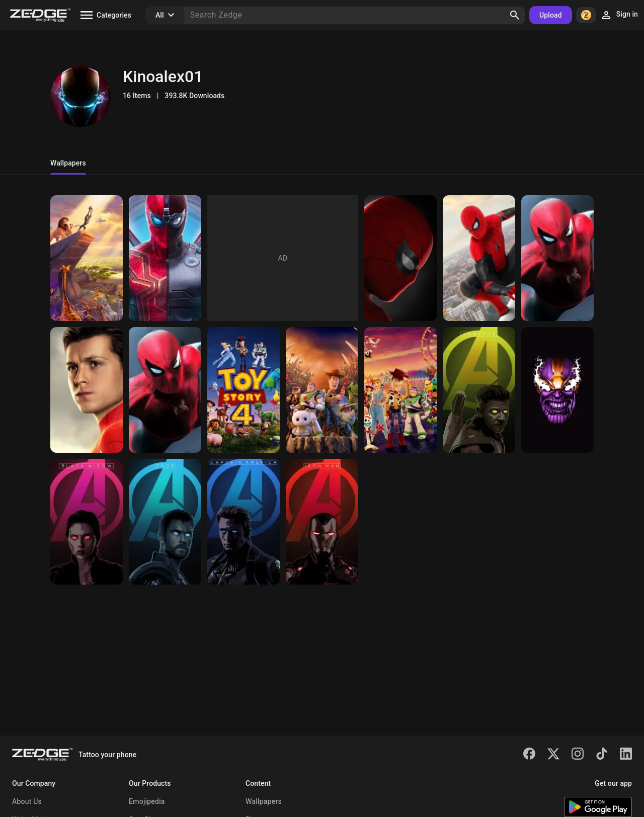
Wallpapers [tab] (68, 163)
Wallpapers (264, 801)
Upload (551, 15)
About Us (27, 801)
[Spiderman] (165, 258)
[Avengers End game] (87, 522)
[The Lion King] (87, 258)
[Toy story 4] (244, 390)
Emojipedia (147, 801)
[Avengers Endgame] (479, 390)
